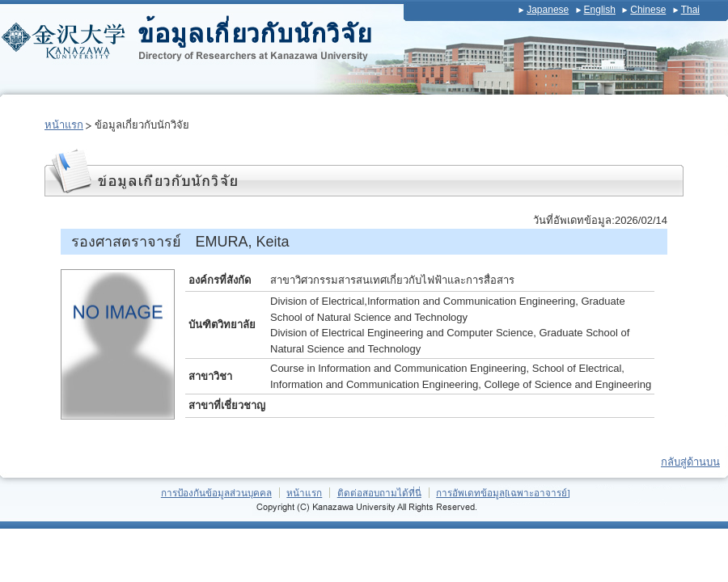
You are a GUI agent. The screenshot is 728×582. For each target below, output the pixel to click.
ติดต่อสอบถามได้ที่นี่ (379, 493)
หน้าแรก (64, 125)
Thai (690, 10)
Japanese (548, 10)
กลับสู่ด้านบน (690, 462)
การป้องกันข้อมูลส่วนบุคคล (216, 493)
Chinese (648, 10)
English (600, 10)
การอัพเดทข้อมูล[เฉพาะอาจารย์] (503, 493)
